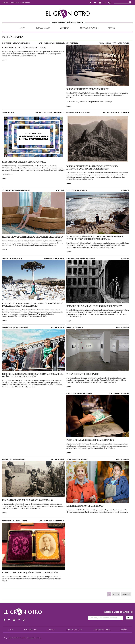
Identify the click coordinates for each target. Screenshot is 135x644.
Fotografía (60, 43)
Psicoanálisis (43, 28)
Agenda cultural (105, 43)
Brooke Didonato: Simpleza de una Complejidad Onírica (33, 237)
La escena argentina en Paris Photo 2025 (24, 48)
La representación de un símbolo (85, 506)
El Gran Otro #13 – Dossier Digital (20, 3)
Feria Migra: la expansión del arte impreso (90, 440)
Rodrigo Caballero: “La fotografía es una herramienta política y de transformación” (33, 375)
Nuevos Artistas (88, 28)
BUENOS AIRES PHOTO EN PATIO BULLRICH (87, 89)
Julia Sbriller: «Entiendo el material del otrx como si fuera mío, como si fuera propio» (32, 305)
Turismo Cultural (101, 630)
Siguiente (126, 594)
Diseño (111, 28)
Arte (22, 28)
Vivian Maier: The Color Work (83, 374)
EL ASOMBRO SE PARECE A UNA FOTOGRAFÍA (24, 162)
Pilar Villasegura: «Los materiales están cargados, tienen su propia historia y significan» (95, 238)
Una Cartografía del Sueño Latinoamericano (27, 500)
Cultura (65, 28)
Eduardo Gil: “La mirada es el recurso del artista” (94, 306)
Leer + (4, 60)
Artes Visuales (49, 43)
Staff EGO (6, 3)
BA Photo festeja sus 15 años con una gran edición (30, 573)
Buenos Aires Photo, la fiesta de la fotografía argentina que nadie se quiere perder (92, 167)
